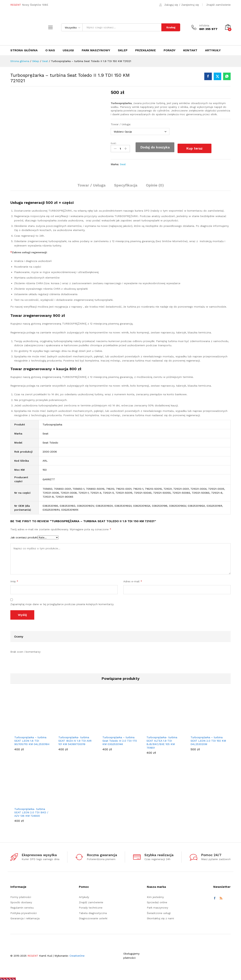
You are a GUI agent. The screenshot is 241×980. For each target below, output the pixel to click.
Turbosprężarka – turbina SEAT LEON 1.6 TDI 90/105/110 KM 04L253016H (32, 739)
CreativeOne (77, 954)
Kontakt (190, 50)
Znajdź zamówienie (219, 5)
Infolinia (204, 25)
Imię (14, 580)
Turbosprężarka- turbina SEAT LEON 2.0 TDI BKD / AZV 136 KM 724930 (31, 811)
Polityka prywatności (24, 912)
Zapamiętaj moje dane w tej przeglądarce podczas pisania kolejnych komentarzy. (62, 603)
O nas (50, 50)
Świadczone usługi (159, 912)
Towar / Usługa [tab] (92, 184)
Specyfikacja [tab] (126, 184)
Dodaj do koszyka (155, 147)
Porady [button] (170, 50)
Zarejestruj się (190, 5)
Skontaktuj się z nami (160, 917)
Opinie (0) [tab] (155, 184)
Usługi (68, 50)
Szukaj (171, 27)
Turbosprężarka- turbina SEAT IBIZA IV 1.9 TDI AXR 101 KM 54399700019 (75, 739)
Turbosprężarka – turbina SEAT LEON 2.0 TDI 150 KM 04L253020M (208, 739)
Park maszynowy (96, 50)
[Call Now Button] (8, 978)
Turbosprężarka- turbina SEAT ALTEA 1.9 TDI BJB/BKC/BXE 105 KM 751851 (162, 741)
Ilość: (114, 143)
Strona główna (24, 50)
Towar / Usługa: (121, 124)
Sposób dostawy (21, 901)
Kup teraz (197, 147)
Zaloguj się (171, 5)
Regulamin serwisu (22, 906)
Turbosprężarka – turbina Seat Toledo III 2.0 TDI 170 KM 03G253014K (120, 739)
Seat (123, 163)
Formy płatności (21, 896)
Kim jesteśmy (155, 896)
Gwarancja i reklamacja (25, 917)
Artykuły (213, 50)
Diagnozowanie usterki (93, 917)
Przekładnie (146, 50)
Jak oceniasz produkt (24, 536)
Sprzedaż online (157, 901)
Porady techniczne (91, 906)
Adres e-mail (133, 580)
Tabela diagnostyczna (93, 912)
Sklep (123, 50)
